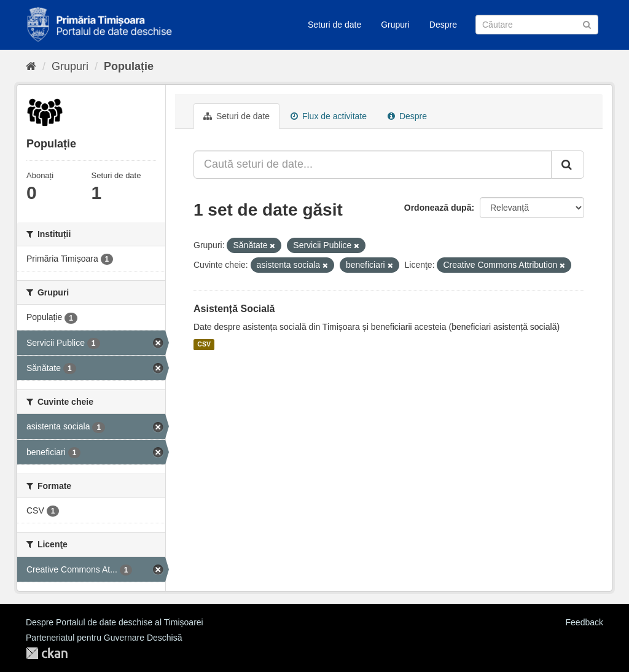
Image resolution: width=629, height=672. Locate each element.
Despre (443, 25)
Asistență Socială (234, 309)
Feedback (584, 622)
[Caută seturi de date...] (373, 165)
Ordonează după (438, 208)
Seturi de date (334, 25)
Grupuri (395, 25)
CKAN (47, 653)
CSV (204, 345)
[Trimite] (587, 24)
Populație (129, 66)
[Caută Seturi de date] (537, 25)
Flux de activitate (329, 116)
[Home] (31, 66)
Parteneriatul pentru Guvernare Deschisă (104, 638)
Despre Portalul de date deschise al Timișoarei (115, 622)
